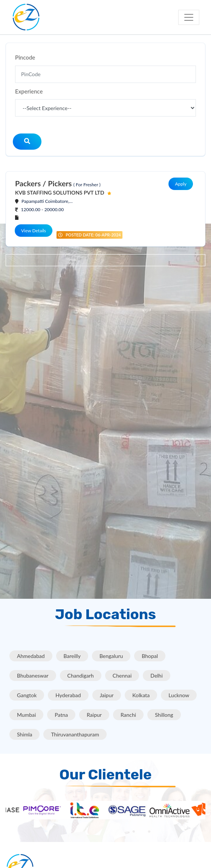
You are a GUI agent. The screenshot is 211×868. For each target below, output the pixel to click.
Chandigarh (81, 676)
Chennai (122, 676)
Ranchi (128, 715)
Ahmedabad (31, 656)
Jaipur (107, 695)
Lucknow (179, 695)
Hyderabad (68, 695)
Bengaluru (111, 656)
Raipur (94, 715)
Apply (181, 184)
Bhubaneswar (33, 676)
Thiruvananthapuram (75, 734)
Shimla (24, 734)
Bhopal (150, 656)
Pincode (25, 57)
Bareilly (72, 656)
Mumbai (26, 715)
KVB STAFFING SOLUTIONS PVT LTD (60, 192)
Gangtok (27, 695)
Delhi (156, 676)
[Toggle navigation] (189, 17)
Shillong (164, 715)
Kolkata (141, 695)
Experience (29, 91)
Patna (61, 715)
